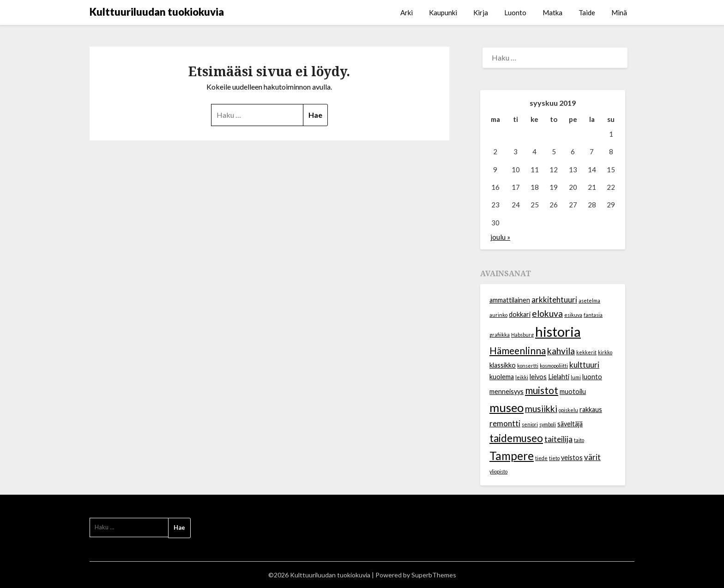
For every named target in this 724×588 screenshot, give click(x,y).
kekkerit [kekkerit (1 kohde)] (586, 352)
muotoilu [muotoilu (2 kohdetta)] (573, 391)
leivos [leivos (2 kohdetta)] (538, 377)
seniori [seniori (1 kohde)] (530, 424)
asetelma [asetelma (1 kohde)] (589, 300)
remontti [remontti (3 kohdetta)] (505, 423)
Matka (552, 12)
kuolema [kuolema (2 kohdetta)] (502, 377)
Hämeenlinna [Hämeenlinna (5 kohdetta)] (518, 350)
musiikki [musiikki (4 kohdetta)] (541, 409)
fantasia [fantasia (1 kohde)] (593, 315)
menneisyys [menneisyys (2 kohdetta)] (507, 391)
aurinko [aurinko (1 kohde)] (498, 315)
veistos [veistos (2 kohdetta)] (572, 458)
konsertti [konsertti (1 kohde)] (528, 366)
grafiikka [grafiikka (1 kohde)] (500, 335)
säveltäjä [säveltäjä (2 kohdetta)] (570, 424)
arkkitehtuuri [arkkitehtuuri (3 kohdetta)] (554, 300)
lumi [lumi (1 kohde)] (576, 377)
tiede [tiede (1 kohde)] (541, 458)
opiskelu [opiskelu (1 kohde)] (568, 410)
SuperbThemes (434, 575)
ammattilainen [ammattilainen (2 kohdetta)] (510, 300)
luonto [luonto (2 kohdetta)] (592, 377)
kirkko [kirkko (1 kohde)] (605, 352)
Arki (407, 12)
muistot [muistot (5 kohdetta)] (542, 390)
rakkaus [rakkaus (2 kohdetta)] (591, 409)
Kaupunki (443, 12)
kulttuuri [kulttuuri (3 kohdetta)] (584, 365)
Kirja (481, 12)
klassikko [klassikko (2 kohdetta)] (503, 365)
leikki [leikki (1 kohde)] (522, 377)
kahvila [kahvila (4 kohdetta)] (561, 351)
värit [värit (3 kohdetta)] (592, 457)
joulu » (500, 237)
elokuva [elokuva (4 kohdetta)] (547, 313)
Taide (587, 12)
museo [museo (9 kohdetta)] (507, 407)
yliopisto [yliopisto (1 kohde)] (498, 471)
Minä (619, 12)
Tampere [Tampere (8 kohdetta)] (512, 456)
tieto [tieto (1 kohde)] (554, 458)
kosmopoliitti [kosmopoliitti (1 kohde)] (554, 366)
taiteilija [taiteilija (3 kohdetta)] (558, 439)
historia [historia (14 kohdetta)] (558, 331)
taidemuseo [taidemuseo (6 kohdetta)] (516, 438)
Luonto (515, 12)
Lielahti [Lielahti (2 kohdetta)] (559, 377)
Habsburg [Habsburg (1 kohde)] (522, 335)
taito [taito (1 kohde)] (579, 440)
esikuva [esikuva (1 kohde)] (573, 315)
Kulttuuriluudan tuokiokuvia (157, 12)
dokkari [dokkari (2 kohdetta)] (520, 314)
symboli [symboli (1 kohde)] (548, 424)
